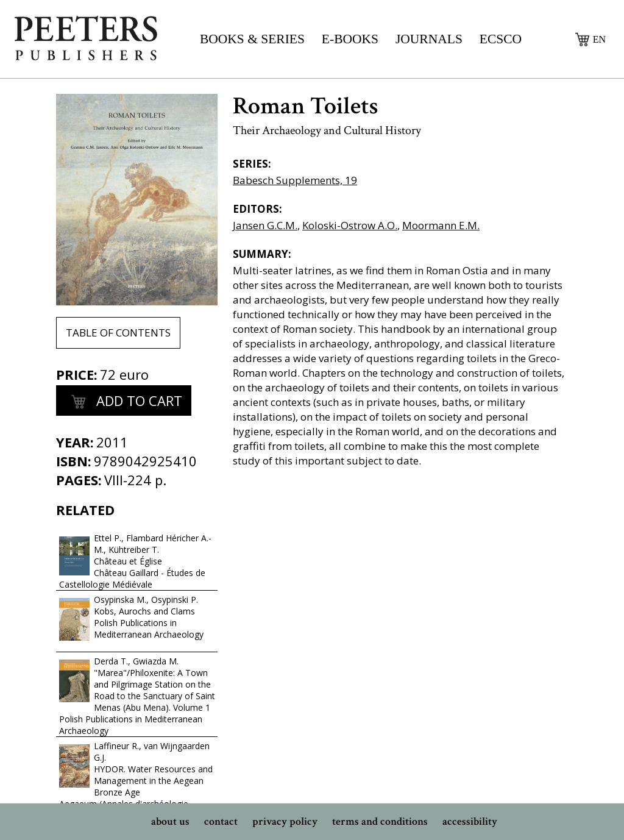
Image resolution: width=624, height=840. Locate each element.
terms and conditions (380, 821)
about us (170, 821)
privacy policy (285, 821)
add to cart (124, 402)
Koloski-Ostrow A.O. (350, 225)
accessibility (470, 821)
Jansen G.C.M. (265, 225)
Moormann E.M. (441, 225)
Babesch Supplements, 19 (295, 180)
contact (221, 821)
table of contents (118, 333)
